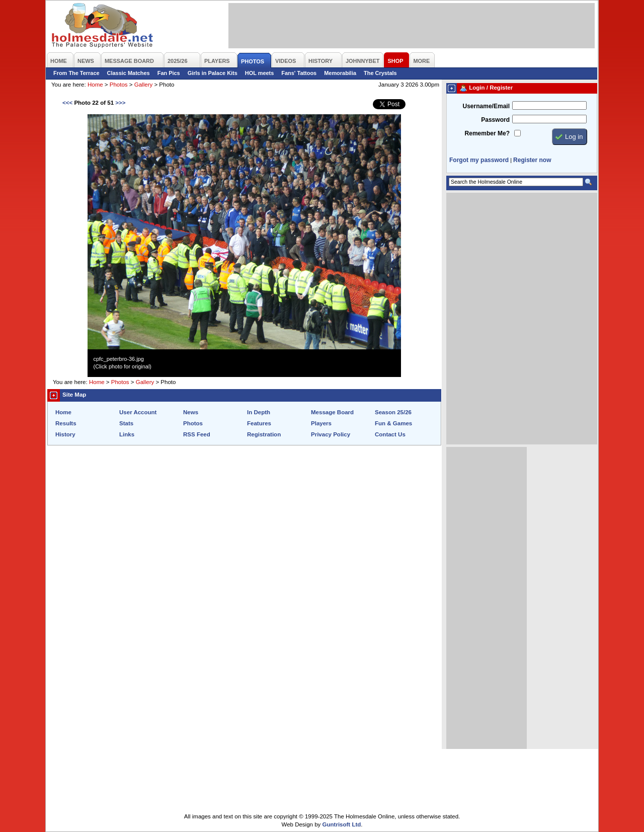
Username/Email (486, 106)
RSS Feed (197, 434)
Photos (119, 85)
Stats (126, 423)
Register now (532, 160)
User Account (138, 412)
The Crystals (380, 73)
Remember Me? (487, 133)
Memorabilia (340, 73)
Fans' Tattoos (299, 73)
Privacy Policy (331, 434)
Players (321, 423)
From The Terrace (76, 73)
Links (127, 434)
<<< (67, 103)
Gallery (143, 85)
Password (495, 120)
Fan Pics (169, 73)
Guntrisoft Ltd (342, 824)
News (191, 412)
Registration (264, 434)
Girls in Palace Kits (213, 73)
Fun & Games (393, 423)
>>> (120, 103)
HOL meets (260, 73)
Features (259, 423)
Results (66, 423)
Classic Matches (129, 73)
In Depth (259, 412)
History (65, 434)
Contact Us (390, 434)
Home (95, 85)
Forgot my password (479, 160)
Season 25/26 (393, 412)
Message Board (332, 412)
